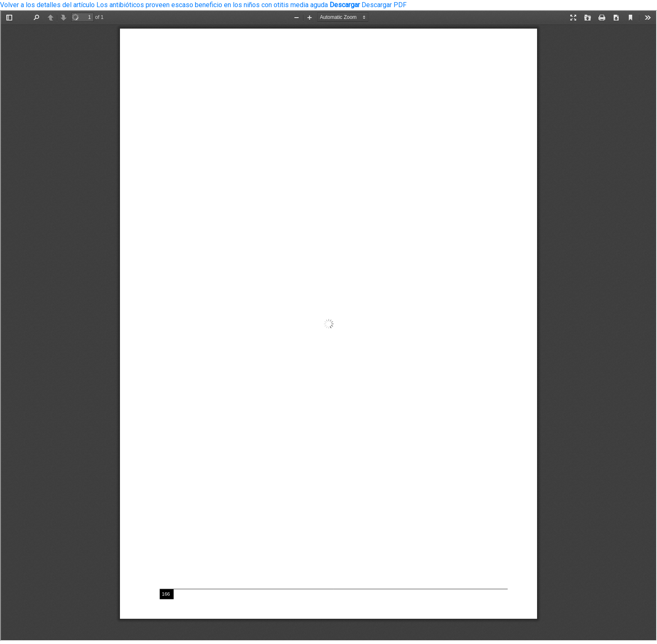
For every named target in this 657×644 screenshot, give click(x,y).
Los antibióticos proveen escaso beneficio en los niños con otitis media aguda (213, 5)
